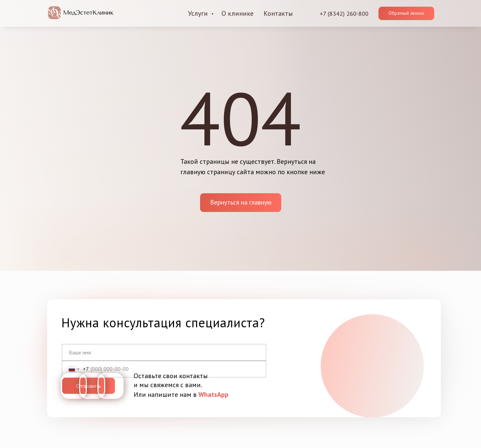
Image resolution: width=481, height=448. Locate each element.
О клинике (237, 13)
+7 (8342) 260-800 (344, 14)
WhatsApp (213, 395)
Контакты (278, 13)
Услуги (199, 13)
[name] (164, 352)
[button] (406, 13)
